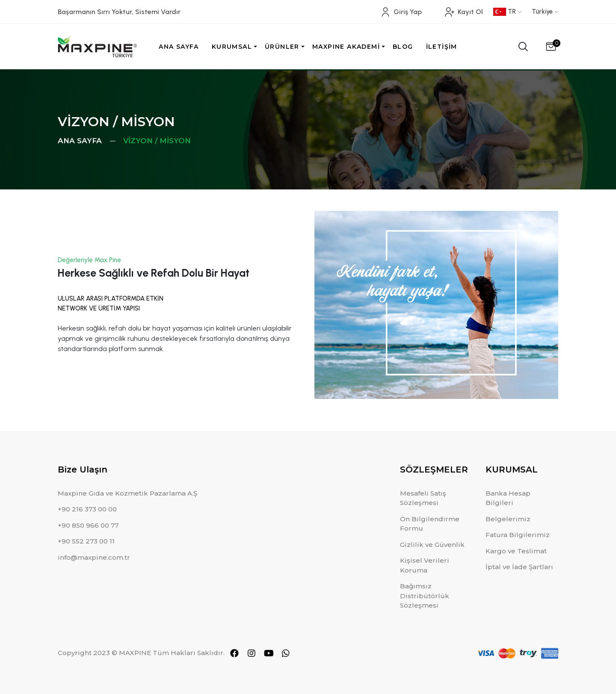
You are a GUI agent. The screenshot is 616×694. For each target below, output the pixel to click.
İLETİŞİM (442, 47)
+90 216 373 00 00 (87, 509)
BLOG (403, 47)
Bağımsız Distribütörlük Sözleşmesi (425, 596)
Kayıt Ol (464, 12)
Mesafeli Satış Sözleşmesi (423, 498)
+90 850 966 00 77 (88, 525)
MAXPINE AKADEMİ (346, 47)
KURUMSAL (232, 47)
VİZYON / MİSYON (157, 141)
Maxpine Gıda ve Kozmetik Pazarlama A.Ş (127, 493)
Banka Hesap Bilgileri (508, 498)
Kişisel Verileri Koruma (425, 565)
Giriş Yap (401, 12)
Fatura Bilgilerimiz (518, 535)
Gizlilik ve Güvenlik (432, 545)
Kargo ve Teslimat (516, 551)
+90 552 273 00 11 (86, 541)
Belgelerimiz (508, 519)
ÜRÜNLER (282, 47)
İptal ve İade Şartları (519, 567)
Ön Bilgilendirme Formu (430, 524)
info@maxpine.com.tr (94, 557)
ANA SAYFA (179, 47)
